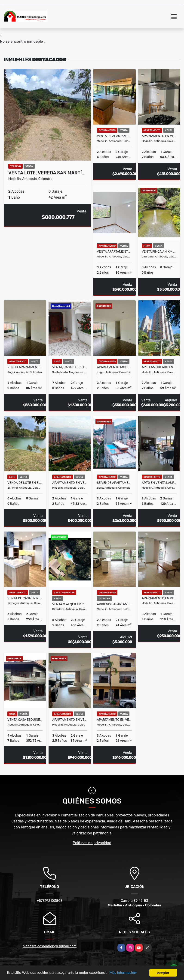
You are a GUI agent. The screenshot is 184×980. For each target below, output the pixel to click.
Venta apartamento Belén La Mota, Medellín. (114, 251)
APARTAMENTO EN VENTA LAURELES (159, 598)
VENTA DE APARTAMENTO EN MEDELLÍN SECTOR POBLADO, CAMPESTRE (114, 136)
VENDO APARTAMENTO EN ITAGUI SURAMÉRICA (25, 367)
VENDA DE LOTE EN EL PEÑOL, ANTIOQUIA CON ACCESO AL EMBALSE (25, 483)
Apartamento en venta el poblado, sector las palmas (70, 720)
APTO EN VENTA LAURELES (159, 483)
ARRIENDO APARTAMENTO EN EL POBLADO (114, 604)
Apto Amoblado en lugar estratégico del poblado (159, 367)
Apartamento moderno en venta (114, 367)
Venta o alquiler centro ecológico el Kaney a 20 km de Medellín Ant (70, 604)
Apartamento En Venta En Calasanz (159, 136)
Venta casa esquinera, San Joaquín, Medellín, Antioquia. (25, 720)
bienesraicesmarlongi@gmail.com (50, 946)
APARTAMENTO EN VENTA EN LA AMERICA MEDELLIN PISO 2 (114, 720)
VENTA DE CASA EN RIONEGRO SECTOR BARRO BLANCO (25, 598)
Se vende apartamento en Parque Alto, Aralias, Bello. (114, 483)
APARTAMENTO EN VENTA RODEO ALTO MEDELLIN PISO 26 (70, 483)
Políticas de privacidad (92, 843)
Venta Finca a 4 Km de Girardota (159, 251)
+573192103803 (50, 901)
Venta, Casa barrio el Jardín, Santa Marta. (70, 367)
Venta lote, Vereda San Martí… (47, 173)
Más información (123, 973)
